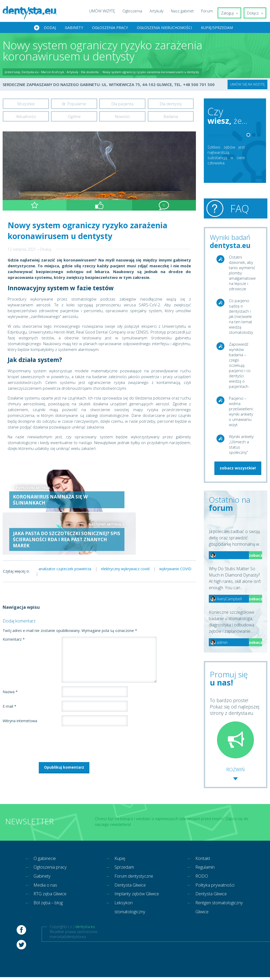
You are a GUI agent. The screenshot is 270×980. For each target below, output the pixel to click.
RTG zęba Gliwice (52, 897)
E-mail (9, 665)
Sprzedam (125, 868)
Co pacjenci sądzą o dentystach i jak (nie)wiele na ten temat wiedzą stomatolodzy (241, 317)
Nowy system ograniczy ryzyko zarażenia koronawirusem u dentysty (151, 72)
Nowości (122, 117)
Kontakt (204, 859)
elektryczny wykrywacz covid (129, 527)
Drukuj (46, 251)
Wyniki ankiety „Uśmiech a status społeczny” (241, 445)
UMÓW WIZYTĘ (105, 11)
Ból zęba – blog (50, 906)
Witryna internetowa (20, 679)
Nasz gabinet (185, 11)
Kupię (120, 859)
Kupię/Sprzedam (217, 28)
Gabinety (74, 28)
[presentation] (43, 701)
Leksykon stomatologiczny (132, 921)
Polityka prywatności (217, 887)
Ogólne (74, 117)
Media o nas (47, 887)
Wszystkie (26, 104)
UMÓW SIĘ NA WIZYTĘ (247, 85)
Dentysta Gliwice (132, 887)
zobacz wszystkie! (238, 468)
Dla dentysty (171, 104)
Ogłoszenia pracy (110, 28)
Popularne (77, 104)
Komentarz (14, 598)
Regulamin (207, 868)
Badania (171, 117)
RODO (202, 878)
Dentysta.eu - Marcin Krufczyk (43, 72)
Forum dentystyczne (136, 878)
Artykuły (160, 11)
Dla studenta (90, 72)
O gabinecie (46, 859)
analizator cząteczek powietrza (66, 527)
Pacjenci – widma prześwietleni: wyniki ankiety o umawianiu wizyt (241, 412)
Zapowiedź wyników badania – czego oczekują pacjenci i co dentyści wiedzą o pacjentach (240, 366)
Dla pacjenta (122, 104)
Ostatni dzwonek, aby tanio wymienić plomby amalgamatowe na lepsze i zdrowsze (242, 273)
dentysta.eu (85, 941)
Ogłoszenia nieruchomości (164, 28)
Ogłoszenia (135, 11)
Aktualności (26, 117)
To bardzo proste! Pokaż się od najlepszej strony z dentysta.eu (235, 728)
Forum (210, 11)
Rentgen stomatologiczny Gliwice (213, 916)
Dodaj (50, 28)
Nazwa (10, 650)
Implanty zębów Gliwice (132, 902)
